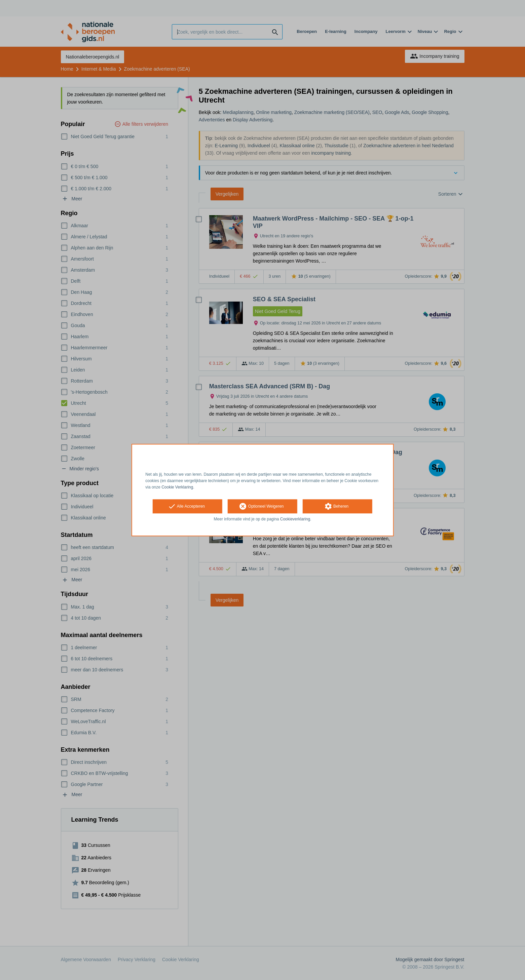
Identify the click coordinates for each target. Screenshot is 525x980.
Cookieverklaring (295, 519)
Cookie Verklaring (177, 487)
